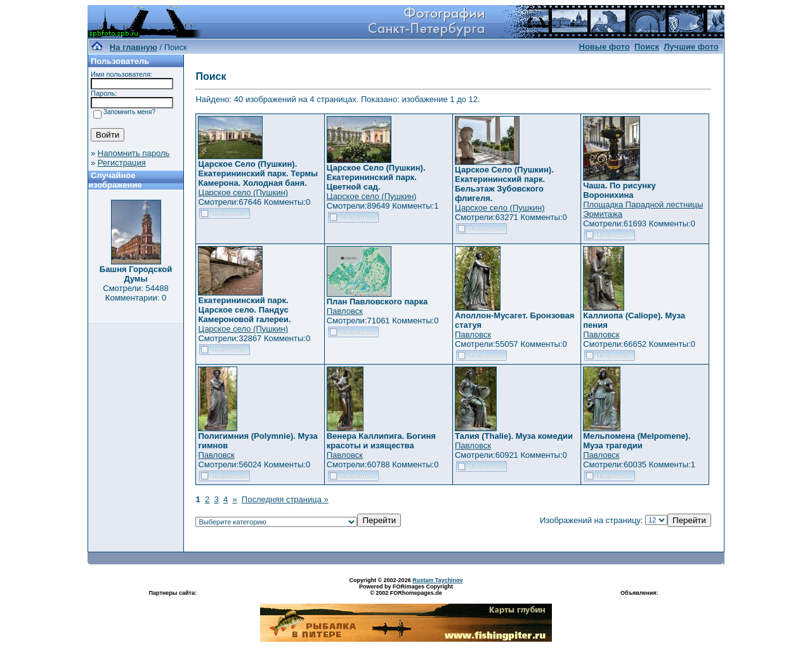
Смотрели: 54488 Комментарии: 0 (135, 293)
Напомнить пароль (134, 153)
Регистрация (122, 163)
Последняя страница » (285, 499)
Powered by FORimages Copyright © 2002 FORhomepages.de (406, 590)
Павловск (345, 311)
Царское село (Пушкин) (243, 192)
